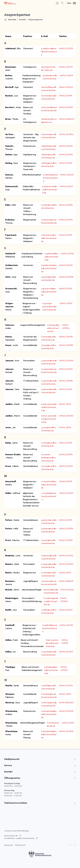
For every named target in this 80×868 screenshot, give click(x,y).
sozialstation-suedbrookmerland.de (21, 838)
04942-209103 (66, 48)
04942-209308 (66, 277)
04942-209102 (66, 87)
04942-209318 (66, 381)
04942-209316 (66, 205)
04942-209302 (66, 134)
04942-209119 (66, 96)
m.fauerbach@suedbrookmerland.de (49, 238)
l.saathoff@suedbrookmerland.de (50, 628)
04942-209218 (66, 337)
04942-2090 (65, 404)
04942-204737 (66, 67)
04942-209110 (66, 625)
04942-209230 (66, 416)
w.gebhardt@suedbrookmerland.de (51, 257)
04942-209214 (67, 175)
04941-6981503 (66, 581)
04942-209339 (66, 345)
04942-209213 (66, 466)
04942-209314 (66, 454)
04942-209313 (66, 107)
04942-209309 (66, 731)
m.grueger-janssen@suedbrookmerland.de (50, 306)
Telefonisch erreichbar (16, 803)
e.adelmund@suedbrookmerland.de (49, 52)
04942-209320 (66, 564)
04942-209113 (66, 75)
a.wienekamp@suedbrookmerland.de (49, 714)
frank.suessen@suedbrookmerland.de (52, 643)
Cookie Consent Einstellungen (17, 831)
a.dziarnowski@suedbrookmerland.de (50, 189)
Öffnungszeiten (12, 778)
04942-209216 (66, 265)
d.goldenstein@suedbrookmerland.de (49, 268)
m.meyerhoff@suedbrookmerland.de (49, 485)
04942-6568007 (67, 119)
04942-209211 (66, 520)
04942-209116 (66, 163)
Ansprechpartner (36, 20)
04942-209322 (66, 555)
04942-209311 (66, 443)
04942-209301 (66, 493)
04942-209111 (66, 303)
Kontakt (22, 20)
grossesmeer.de (13, 836)
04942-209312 (66, 369)
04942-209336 (66, 528)
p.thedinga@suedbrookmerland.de (51, 670)
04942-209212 (66, 685)
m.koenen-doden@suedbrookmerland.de (48, 458)
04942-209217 (66, 186)
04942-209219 (66, 220)
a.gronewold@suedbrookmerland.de (49, 292)
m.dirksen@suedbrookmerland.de (50, 178)
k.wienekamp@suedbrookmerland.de (49, 734)
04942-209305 (66, 360)
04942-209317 (66, 610)
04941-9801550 (66, 703)
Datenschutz (20, 845)
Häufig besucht (12, 759)
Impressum (9, 845)
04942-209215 (66, 146)
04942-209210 (66, 154)
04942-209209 (66, 711)
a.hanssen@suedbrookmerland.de (53, 328)
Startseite (10, 20)
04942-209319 (66, 540)
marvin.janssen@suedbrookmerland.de (49, 419)
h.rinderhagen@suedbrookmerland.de (51, 601)
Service (8, 765)
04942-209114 (67, 253)
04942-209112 (66, 389)
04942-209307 (66, 652)
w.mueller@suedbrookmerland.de (49, 496)
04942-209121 (66, 289)
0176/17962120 (67, 590)
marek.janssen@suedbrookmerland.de (49, 407)
